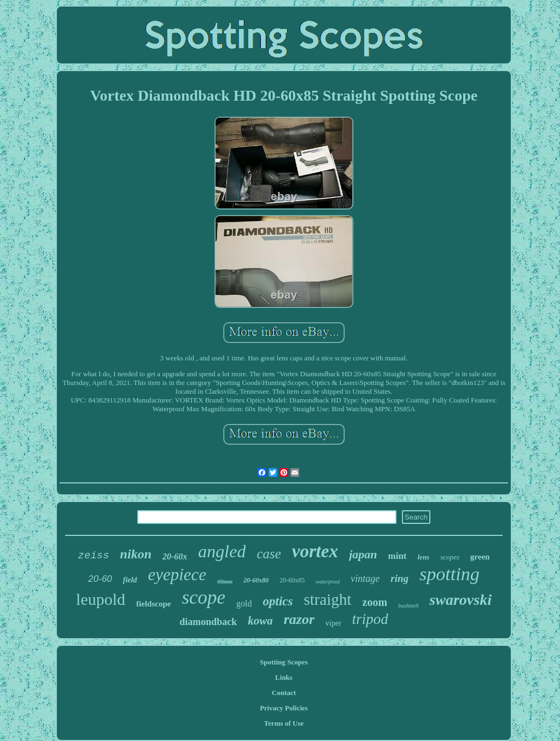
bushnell (408, 605)
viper (333, 623)
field (130, 580)
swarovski (460, 600)
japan (363, 554)
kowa (260, 621)
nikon (136, 554)
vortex (315, 551)
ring (399, 578)
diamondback (208, 622)
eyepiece (177, 574)
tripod (370, 619)
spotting (450, 574)
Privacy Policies (284, 708)
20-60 (100, 579)
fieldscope (153, 604)
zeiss (94, 556)
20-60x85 (292, 580)
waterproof (328, 582)
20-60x (175, 556)
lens (424, 557)
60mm (225, 581)
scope (203, 597)
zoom (375, 602)
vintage (365, 579)
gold (244, 603)
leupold (101, 599)
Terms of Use (284, 723)
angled (222, 551)
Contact (284, 693)
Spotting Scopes (284, 662)
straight (328, 599)
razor (299, 619)
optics (278, 601)
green (480, 557)
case (269, 554)
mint (398, 556)
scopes (450, 557)
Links (284, 677)
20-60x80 (256, 580)
